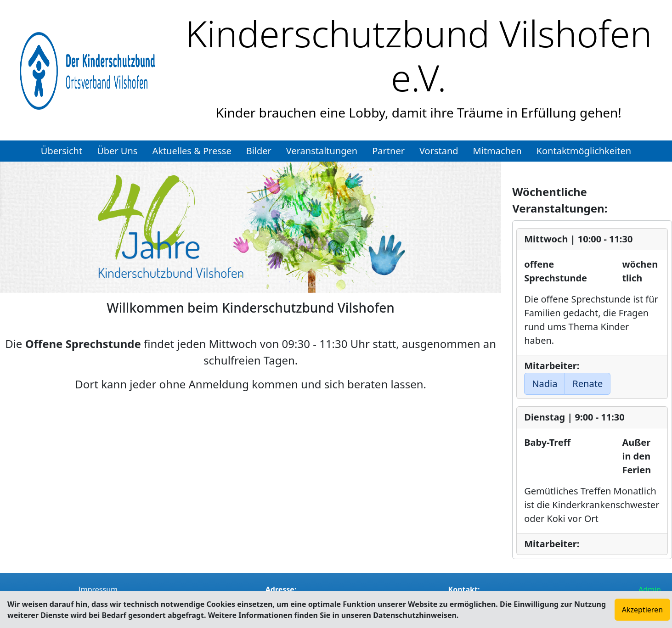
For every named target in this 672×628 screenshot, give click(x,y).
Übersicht (62, 151)
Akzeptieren (642, 610)
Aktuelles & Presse (192, 151)
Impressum (98, 589)
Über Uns (117, 151)
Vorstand (439, 151)
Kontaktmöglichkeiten (584, 151)
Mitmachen (497, 151)
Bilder (259, 151)
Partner (388, 151)
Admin (650, 589)
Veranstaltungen (322, 151)
